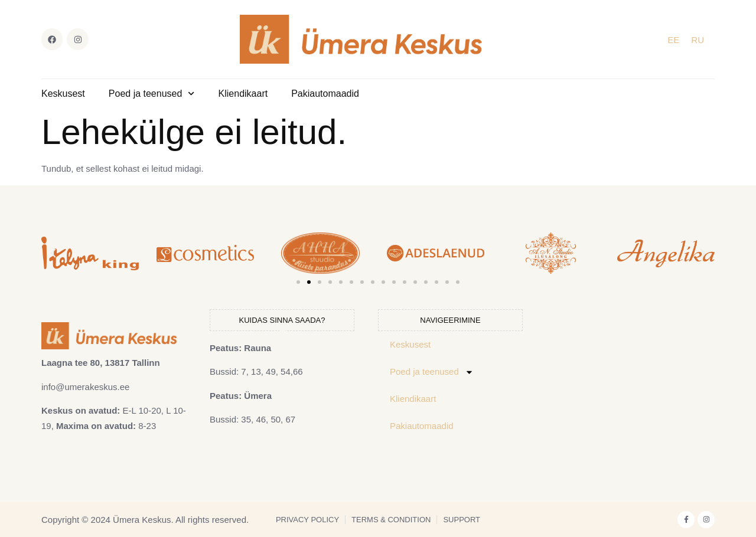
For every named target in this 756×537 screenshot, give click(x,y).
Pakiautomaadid (325, 94)
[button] (53, 253)
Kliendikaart (243, 94)
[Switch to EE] (673, 40)
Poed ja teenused (152, 94)
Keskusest (63, 94)
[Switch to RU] (698, 40)
